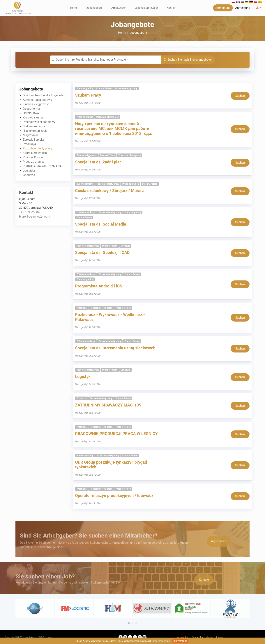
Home (74, 8)
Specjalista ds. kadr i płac (98, 162)
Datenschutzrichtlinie (203, 637)
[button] (258, 8)
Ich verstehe (180, 641)
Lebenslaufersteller (146, 8)
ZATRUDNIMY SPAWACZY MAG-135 (108, 405)
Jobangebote (94, 8)
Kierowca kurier (33, 117)
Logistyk (83, 377)
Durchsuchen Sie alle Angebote (43, 95)
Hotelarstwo (31, 113)
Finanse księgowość (36, 104)
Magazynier (30, 135)
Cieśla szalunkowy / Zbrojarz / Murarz (109, 191)
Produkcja (29, 144)
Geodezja (29, 175)
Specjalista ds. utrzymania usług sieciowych (115, 348)
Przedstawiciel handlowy (39, 122)
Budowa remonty (34, 126)
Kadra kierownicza (35, 153)
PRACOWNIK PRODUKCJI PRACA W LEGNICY (116, 434)
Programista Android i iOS (99, 286)
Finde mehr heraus (161, 641)
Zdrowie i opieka (33, 140)
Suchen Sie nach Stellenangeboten (188, 60)
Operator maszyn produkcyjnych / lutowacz (114, 496)
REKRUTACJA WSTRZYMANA (42, 166)
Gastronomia (31, 109)
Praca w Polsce (33, 157)
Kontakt (172, 8)
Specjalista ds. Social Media (101, 224)
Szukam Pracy (88, 95)
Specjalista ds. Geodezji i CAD (102, 253)
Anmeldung (223, 8)
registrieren (219, 550)
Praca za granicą (34, 162)
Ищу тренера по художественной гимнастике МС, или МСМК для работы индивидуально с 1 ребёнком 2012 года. (114, 129)
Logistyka (29, 171)
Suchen (240, 96)
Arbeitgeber (119, 8)
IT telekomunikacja (35, 131)
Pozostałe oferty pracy (37, 148)
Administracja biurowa (37, 100)
